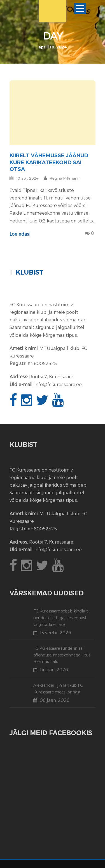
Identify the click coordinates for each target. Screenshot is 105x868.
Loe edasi (20, 234)
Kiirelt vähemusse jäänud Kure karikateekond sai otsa (49, 162)
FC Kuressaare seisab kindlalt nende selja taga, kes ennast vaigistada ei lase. (61, 618)
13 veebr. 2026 (55, 633)
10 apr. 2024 (27, 178)
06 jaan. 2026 (55, 700)
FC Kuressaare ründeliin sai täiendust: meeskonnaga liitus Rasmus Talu (62, 655)
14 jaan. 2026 (54, 669)
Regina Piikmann (65, 178)
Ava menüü (80, 8)
